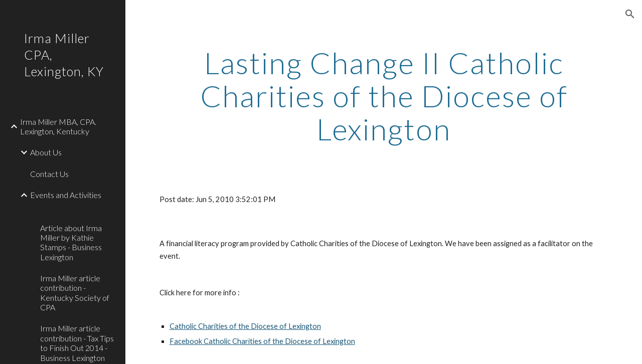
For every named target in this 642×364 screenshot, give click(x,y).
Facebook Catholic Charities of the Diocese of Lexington (262, 341)
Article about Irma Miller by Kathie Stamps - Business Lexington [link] (71, 242)
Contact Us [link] (49, 174)
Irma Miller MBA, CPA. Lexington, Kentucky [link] (58, 126)
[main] (384, 96)
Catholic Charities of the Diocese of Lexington (245, 326)
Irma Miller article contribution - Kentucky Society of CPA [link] (75, 293)
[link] (79, 211)
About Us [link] (46, 152)
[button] (630, 14)
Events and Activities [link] (66, 195)
